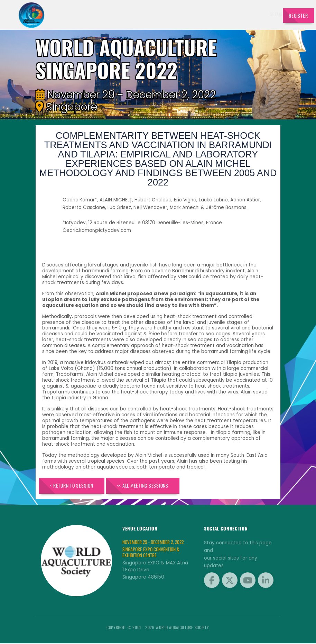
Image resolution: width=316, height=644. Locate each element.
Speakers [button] (149, 14)
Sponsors (221, 14)
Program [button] (242, 14)
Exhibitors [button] (175, 14)
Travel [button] (263, 14)
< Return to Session (73, 486)
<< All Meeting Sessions (147, 486)
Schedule (200, 14)
